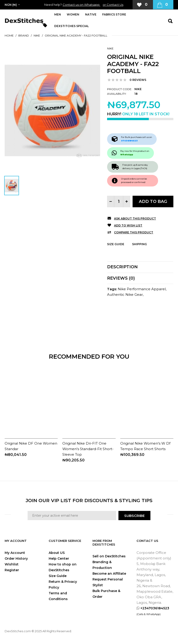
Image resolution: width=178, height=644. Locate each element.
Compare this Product (134, 232)
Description (122, 267)
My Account (15, 553)
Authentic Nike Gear (125, 295)
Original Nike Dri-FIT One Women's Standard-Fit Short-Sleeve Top (88, 449)
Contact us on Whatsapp (81, 5)
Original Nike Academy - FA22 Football (76, 35)
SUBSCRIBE (134, 516)
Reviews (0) (121, 278)
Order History (16, 559)
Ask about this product (135, 218)
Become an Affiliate (109, 574)
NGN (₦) (11, 5)
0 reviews (138, 80)
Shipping (140, 244)
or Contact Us (113, 5)
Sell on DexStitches (109, 556)
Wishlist (12, 564)
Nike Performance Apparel (142, 289)
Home (9, 35)
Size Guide (116, 244)
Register (12, 570)
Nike (37, 35)
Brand (24, 35)
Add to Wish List (128, 225)
